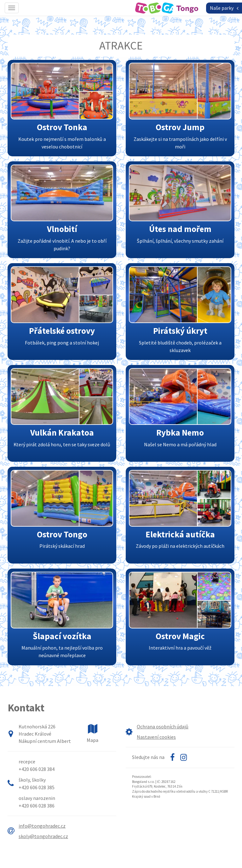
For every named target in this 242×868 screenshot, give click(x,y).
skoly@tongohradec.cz (43, 836)
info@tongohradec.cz (42, 826)
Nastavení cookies (156, 737)
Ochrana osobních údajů (163, 726)
